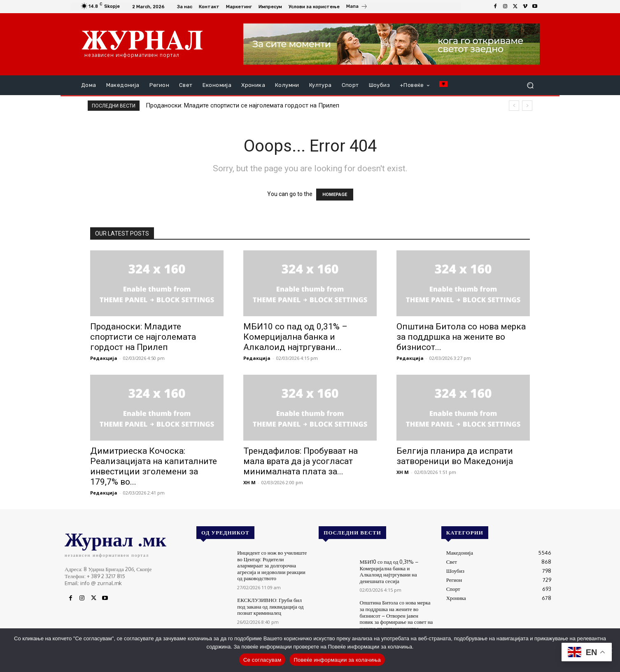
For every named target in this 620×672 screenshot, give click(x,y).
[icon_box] (357, 7)
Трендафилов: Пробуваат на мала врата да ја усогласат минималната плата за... (301, 461)
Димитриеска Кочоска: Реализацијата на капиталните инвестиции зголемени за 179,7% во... (154, 466)
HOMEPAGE (335, 195)
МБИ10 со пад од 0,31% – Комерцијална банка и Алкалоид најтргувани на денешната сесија (389, 571)
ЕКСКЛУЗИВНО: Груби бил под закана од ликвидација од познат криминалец (270, 606)
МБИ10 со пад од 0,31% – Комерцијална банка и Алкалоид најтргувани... (295, 337)
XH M (249, 482)
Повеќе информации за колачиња (337, 660)
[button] (530, 85)
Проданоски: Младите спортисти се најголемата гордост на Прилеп (242, 105)
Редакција (104, 358)
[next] (527, 106)
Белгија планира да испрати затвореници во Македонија (455, 456)
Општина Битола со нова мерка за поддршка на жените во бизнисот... (461, 337)
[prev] (514, 106)
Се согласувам (262, 660)
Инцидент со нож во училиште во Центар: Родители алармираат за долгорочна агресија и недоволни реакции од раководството (272, 565)
